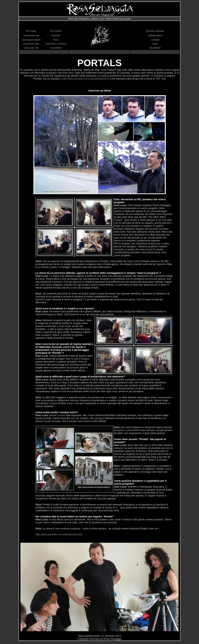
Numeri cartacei (155, 31)
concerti (56, 35)
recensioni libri (31, 44)
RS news (31, 31)
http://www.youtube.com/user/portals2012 (86, 79)
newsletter (56, 48)
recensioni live (31, 35)
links (155, 44)
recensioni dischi (31, 40)
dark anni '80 (31, 48)
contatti (155, 40)
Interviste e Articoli (56, 44)
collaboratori (155, 35)
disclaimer (155, 48)
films (56, 40)
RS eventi (56, 31)
